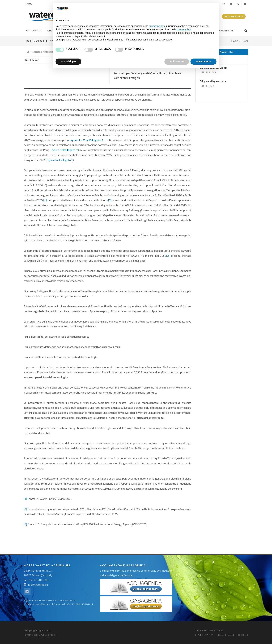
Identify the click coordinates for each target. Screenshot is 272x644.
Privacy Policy (31, 635)
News (245, 41)
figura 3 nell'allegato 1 (60, 160)
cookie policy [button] (184, 30)
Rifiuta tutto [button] (177, 61)
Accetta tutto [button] (203, 61)
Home (29, 4)
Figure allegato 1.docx (214, 81)
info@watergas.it (38, 585)
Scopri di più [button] (68, 61)
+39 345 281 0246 (36, 580)
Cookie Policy (49, 635)
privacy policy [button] (156, 26)
